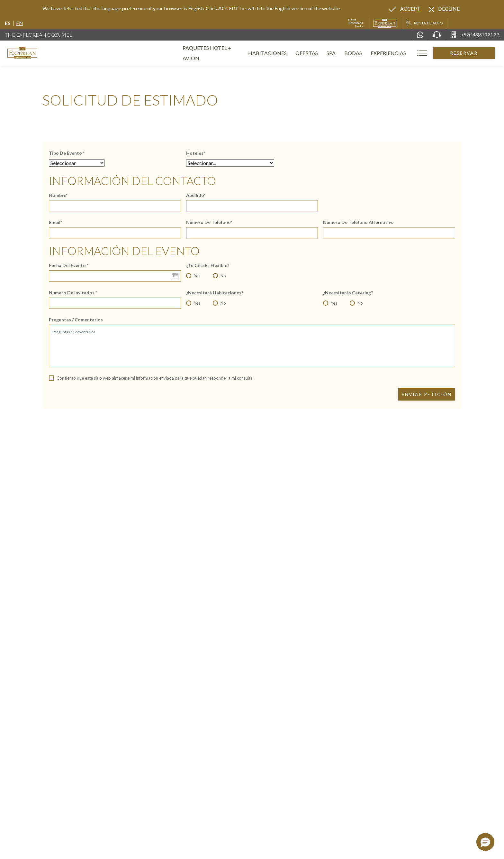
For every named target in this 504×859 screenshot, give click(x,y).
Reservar (468, 53)
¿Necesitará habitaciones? (215, 293)
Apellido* (196, 195)
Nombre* (58, 195)
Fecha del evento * (69, 265)
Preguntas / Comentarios (76, 320)
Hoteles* (196, 153)
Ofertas (316, 53)
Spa (340, 53)
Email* (55, 222)
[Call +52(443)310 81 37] (475, 35)
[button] (485, 842)
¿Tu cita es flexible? (208, 265)
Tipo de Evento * (67, 153)
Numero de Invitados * (73, 293)
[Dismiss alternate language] (444, 9)
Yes (197, 276)
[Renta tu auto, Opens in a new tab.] (424, 23)
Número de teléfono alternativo (358, 222)
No (223, 276)
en (20, 23)
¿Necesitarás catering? (348, 293)
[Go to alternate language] (405, 9)
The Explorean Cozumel (39, 35)
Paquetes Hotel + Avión (216, 55)
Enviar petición (427, 394)
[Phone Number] (437, 35)
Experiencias (398, 53)
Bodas (362, 53)
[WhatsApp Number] (420, 35)
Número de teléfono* (209, 222)
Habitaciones (277, 53)
